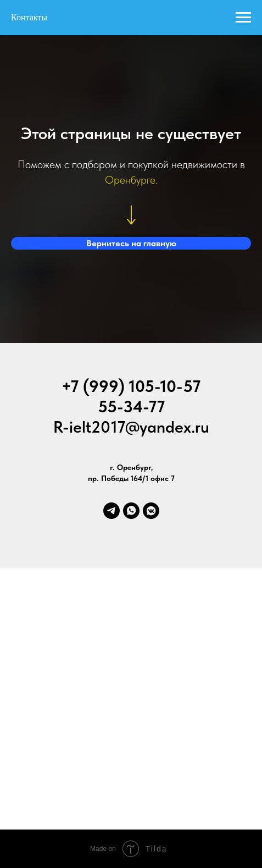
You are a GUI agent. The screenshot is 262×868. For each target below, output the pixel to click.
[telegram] (112, 511)
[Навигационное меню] (243, 18)
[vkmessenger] (151, 511)
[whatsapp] (131, 511)
